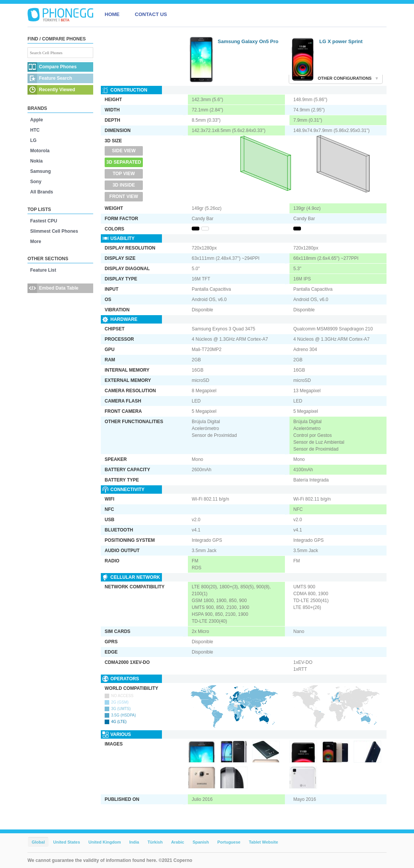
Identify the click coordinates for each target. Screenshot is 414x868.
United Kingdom (105, 842)
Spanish (201, 842)
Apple (36, 120)
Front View (124, 196)
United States (66, 842)
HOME (112, 14)
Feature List (43, 270)
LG (33, 140)
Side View (124, 151)
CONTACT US (151, 14)
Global (38, 842)
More (36, 242)
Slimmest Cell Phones (54, 231)
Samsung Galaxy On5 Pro (248, 41)
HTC (35, 130)
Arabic (178, 842)
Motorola (40, 151)
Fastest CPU (44, 221)
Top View (124, 174)
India (134, 842)
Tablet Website (263, 842)
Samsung (40, 171)
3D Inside (124, 185)
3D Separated (124, 162)
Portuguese (229, 842)
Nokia (36, 161)
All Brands (42, 192)
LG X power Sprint (341, 41)
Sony (36, 182)
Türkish (155, 842)
